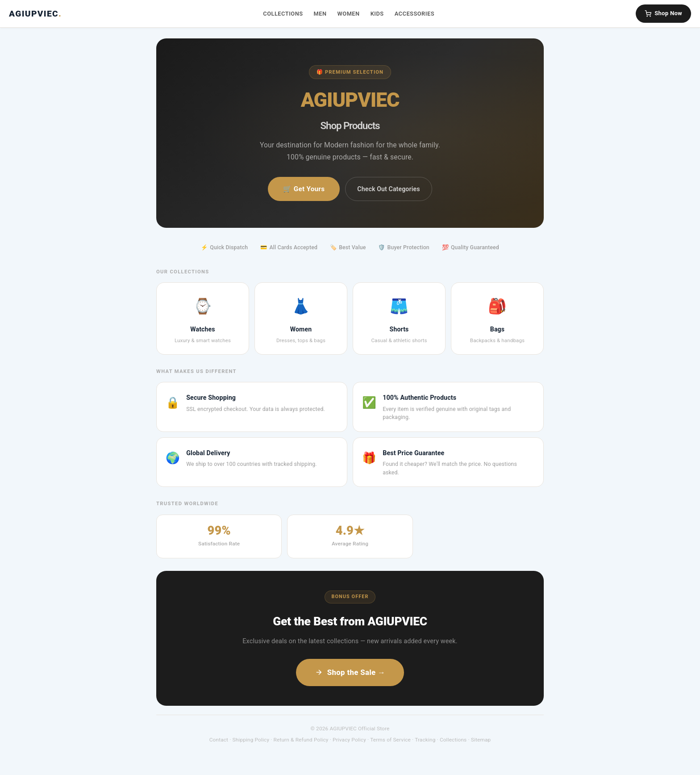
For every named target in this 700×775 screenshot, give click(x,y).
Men (320, 14)
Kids (377, 14)
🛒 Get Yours (304, 189)
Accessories (415, 14)
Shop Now (663, 13)
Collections (283, 14)
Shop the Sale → (350, 672)
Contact (219, 740)
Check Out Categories (388, 189)
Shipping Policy (251, 740)
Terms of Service (390, 740)
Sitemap (481, 740)
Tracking (425, 740)
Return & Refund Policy (301, 740)
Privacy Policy (349, 740)
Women (349, 14)
